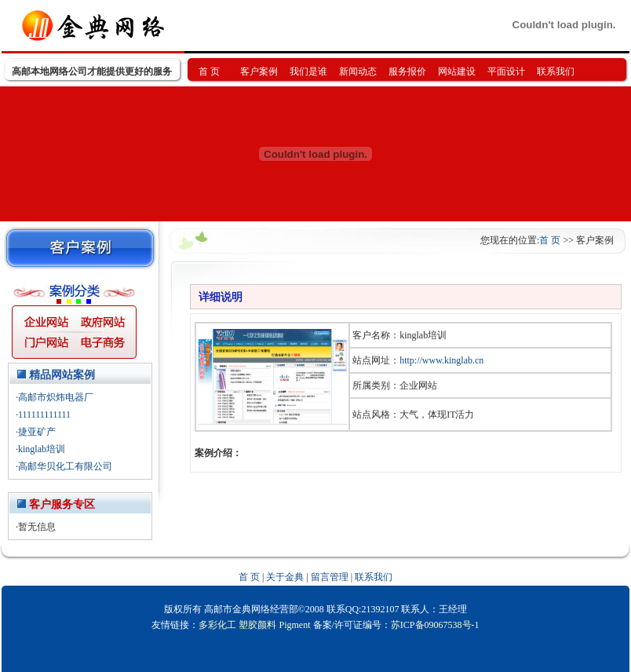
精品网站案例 (62, 375)
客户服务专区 (62, 504)
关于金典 (285, 577)
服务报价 (407, 71)
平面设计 (506, 71)
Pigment (294, 625)
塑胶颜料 (257, 625)
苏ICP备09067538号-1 (435, 625)
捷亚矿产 (37, 432)
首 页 (209, 71)
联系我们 (556, 71)
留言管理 (330, 577)
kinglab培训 (42, 449)
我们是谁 (308, 71)
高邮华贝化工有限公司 (65, 466)
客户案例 (259, 71)
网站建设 (457, 71)
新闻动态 (358, 71)
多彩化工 (217, 625)
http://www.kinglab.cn (441, 360)
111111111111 (44, 415)
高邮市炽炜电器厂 (56, 397)
